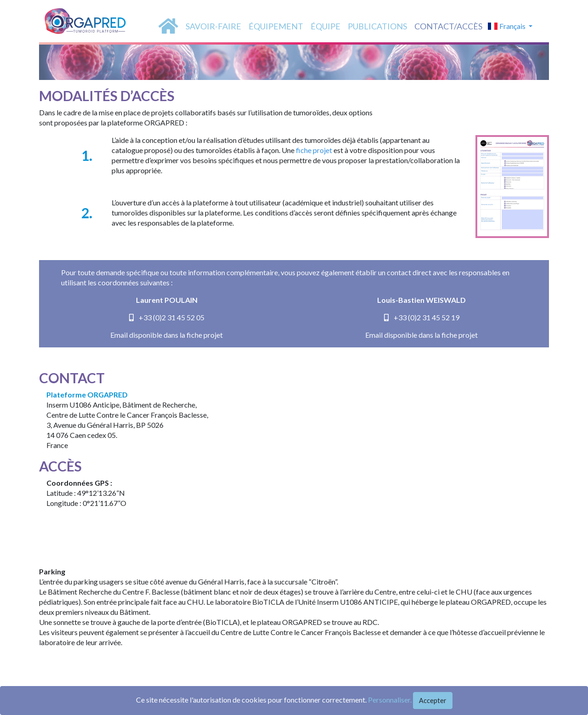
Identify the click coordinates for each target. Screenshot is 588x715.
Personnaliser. (390, 700)
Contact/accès (448, 26)
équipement (276, 26)
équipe (325, 26)
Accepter (433, 701)
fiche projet (314, 150)
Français (507, 26)
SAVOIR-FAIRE (213, 26)
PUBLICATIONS (377, 26)
